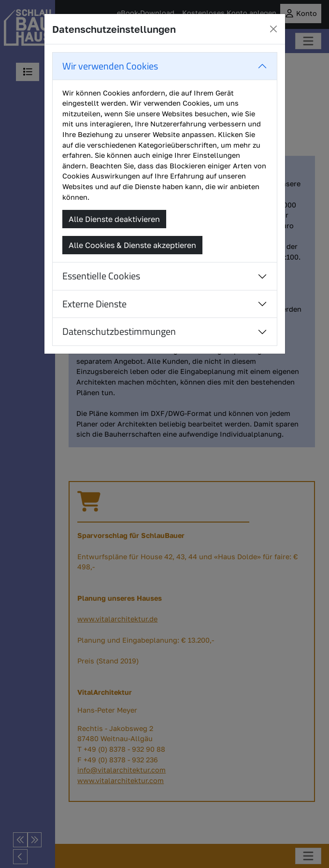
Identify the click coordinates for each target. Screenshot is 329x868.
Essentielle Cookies (101, 276)
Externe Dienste (94, 304)
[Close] (273, 29)
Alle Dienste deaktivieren (114, 219)
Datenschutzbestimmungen (119, 331)
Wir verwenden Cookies (110, 66)
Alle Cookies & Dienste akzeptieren (132, 245)
